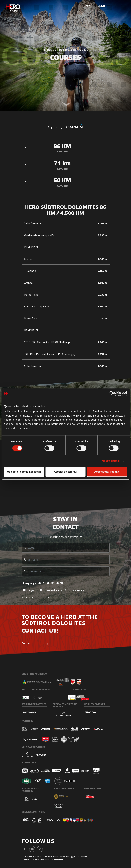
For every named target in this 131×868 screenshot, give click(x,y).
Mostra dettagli (111, 461)
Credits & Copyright (30, 859)
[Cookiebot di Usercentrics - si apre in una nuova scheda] (112, 394)
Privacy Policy (46, 859)
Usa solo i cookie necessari (24, 472)
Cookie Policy (59, 859)
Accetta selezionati (65, 472)
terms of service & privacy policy (64, 590)
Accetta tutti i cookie (107, 472)
